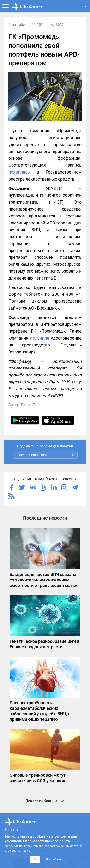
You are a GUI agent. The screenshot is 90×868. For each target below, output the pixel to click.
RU (83, 6)
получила (40, 338)
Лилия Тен (30, 405)
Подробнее (54, 859)
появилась (19, 172)
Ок (35, 859)
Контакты (12, 830)
